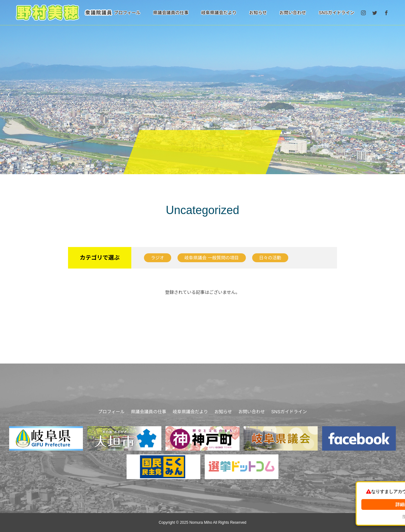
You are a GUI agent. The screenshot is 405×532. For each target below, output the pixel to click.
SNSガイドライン (336, 13)
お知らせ (258, 13)
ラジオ (158, 258)
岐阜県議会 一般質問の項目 (212, 258)
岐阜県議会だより (219, 13)
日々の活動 (270, 258)
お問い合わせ (293, 13)
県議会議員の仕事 (171, 13)
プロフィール (127, 13)
